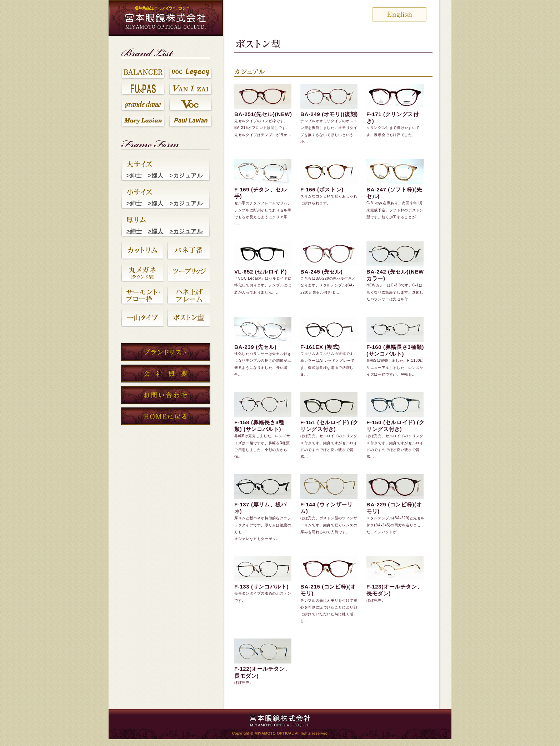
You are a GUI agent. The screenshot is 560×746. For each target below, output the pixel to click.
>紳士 (134, 176)
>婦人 (156, 176)
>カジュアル (186, 176)
